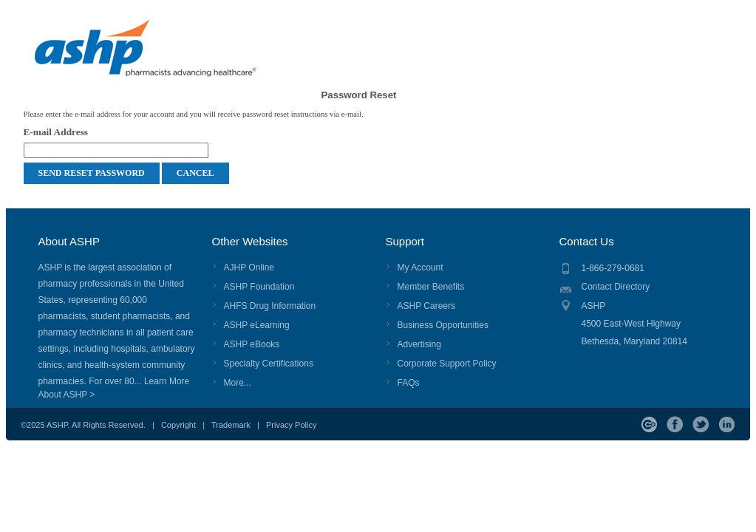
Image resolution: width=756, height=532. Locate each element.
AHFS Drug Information (270, 306)
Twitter (701, 424)
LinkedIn (727, 424)
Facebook (675, 424)
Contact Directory (616, 287)
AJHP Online (249, 267)
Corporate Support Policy (447, 364)
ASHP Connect (649, 424)
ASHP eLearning (257, 325)
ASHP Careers (426, 306)
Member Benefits (431, 287)
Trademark (231, 425)
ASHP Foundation (259, 287)
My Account (420, 267)
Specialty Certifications (269, 364)
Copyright (178, 425)
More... (238, 383)
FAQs (409, 383)
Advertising (419, 344)
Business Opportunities (443, 325)
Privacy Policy (291, 425)
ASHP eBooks (252, 344)
